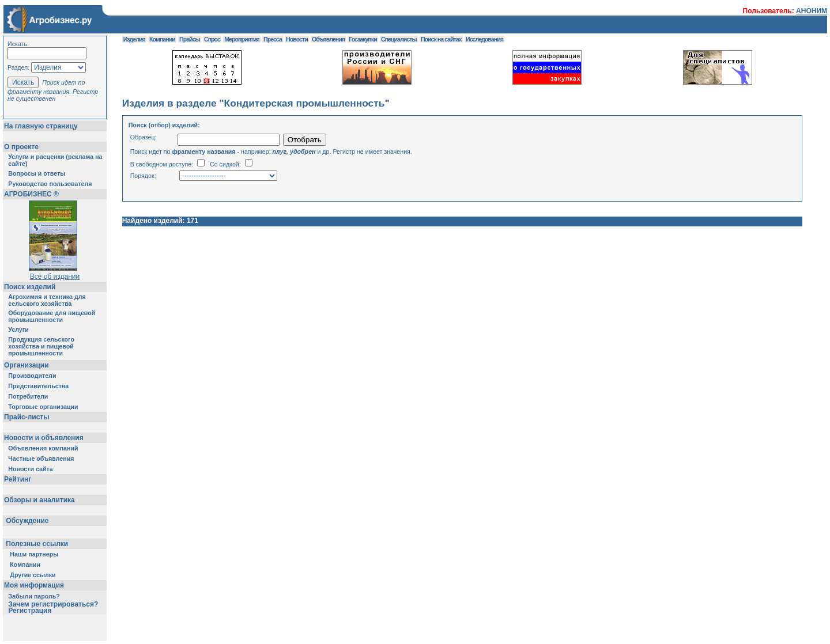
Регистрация (30, 611)
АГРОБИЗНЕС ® (31, 194)
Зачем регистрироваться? (53, 604)
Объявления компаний (43, 448)
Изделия (134, 39)
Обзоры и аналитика (39, 500)
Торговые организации (43, 407)
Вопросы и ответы (37, 173)
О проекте (21, 147)
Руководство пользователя (50, 184)
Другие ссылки (33, 575)
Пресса (273, 39)
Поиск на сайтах (441, 39)
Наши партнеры (34, 554)
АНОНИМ (812, 11)
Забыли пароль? (34, 596)
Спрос (212, 39)
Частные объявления (41, 459)
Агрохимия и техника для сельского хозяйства (47, 300)
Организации (27, 365)
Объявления (328, 39)
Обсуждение (27, 521)
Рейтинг (18, 479)
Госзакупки (363, 39)
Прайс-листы (27, 417)
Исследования (484, 39)
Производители (32, 376)
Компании (25, 565)
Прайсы (190, 39)
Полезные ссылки (37, 544)
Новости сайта (30, 469)
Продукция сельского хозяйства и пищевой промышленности (41, 346)
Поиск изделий (30, 287)
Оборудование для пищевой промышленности (52, 316)
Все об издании (55, 276)
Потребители (28, 396)
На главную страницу (41, 126)
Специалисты (399, 39)
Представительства (38, 386)
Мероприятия (242, 39)
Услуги (18, 329)
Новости (297, 39)
